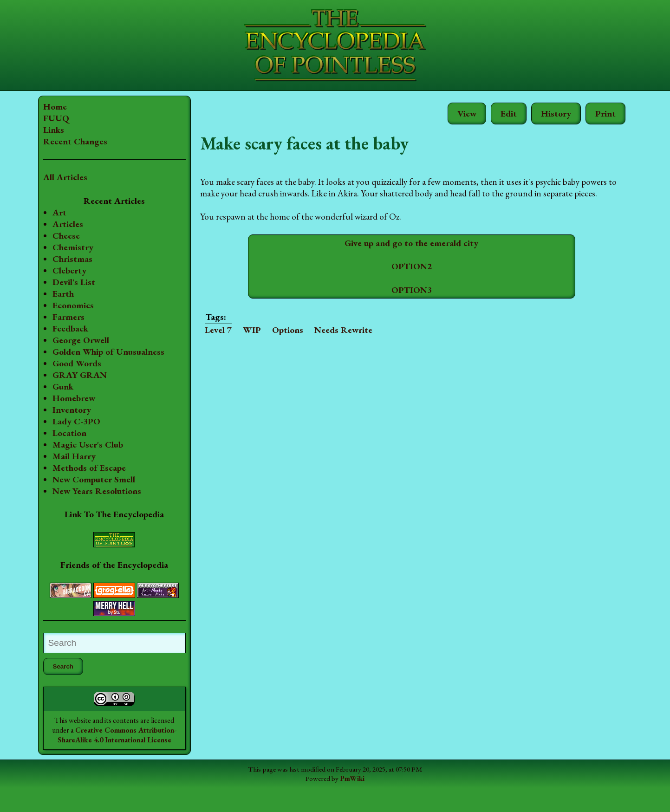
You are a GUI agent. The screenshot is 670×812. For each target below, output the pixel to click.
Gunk (63, 398)
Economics (73, 305)
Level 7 (195, 330)
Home (55, 107)
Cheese (66, 236)
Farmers (68, 317)
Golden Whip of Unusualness (83, 357)
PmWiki (352, 803)
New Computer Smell (94, 491)
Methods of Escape (89, 479)
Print (605, 114)
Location (69, 445)
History (556, 114)
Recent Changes (75, 141)
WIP (228, 330)
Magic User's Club (88, 456)
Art (59, 212)
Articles (68, 224)
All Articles (65, 177)
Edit (509, 114)
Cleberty (69, 270)
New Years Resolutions (97, 503)
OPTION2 (400, 266)
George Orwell (81, 340)
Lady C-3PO (76, 433)
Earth (63, 294)
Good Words (77, 375)
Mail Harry (74, 468)
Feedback (70, 328)
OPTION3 (400, 290)
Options (264, 330)
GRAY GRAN (80, 387)
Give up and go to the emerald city (400, 243)
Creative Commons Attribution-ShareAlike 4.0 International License (102, 754)
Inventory (72, 421)
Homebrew (74, 410)
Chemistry (73, 247)
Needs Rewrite (320, 330)
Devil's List (74, 282)
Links (54, 130)
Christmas (72, 259)
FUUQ (56, 118)
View (467, 114)
